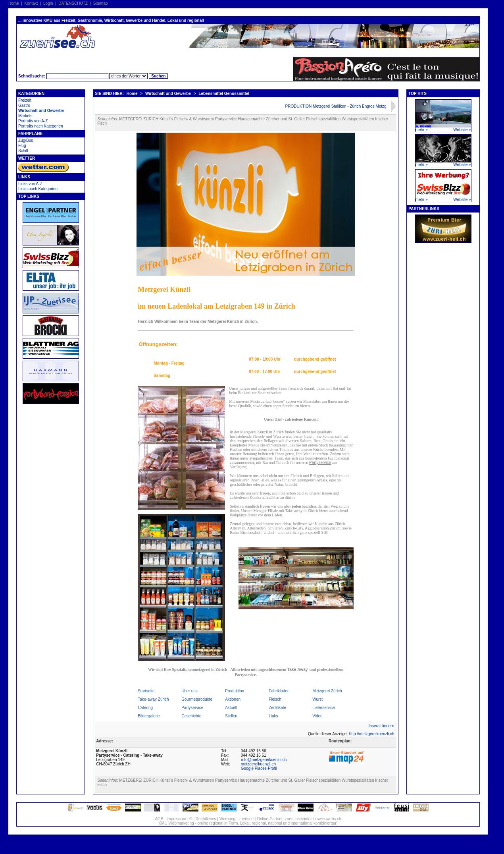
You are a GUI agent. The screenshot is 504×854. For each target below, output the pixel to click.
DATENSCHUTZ (73, 3)
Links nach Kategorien (38, 189)
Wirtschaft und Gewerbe (41, 111)
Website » (462, 130)
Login (48, 3)
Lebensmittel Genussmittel (224, 94)
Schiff (23, 151)
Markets (25, 116)
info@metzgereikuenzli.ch (264, 760)
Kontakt (31, 3)
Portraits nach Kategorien (41, 126)
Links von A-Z (30, 184)
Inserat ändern (382, 726)
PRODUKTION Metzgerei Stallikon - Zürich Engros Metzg (336, 106)
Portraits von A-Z (33, 121)
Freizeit (25, 100)
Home (14, 3)
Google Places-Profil (259, 768)
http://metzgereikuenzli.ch (372, 734)
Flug (22, 146)
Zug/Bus (26, 140)
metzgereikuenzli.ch (258, 764)
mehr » (422, 130)
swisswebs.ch (329, 819)
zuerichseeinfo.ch (300, 819)
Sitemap (101, 3)
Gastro (24, 105)
